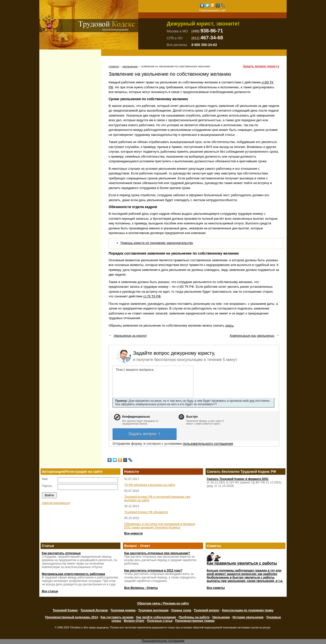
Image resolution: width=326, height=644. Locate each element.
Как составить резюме (117, 617)
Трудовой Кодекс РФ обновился (146, 512)
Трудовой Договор (94, 610)
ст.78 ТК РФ (152, 296)
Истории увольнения (248, 617)
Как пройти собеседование (156, 617)
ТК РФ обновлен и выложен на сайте (150, 485)
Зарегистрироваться (56, 503)
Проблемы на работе (194, 617)
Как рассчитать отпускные (61, 553)
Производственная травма (195, 621)
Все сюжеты (216, 588)
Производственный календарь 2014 (71, 617)
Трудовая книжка (123, 610)
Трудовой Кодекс (65, 610)
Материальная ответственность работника (73, 574)
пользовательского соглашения (208, 444)
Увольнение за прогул (130, 336)
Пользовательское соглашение (163, 641)
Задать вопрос (145, 434)
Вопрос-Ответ (134, 621)
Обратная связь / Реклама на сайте (163, 603)
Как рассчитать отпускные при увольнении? (157, 553)
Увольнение (130, 67)
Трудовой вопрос (207, 610)
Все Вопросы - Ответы (141, 588)
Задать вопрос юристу (261, 66)
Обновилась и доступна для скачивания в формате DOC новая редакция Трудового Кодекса (160, 526)
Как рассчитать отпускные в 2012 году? (153, 571)
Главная (114, 67)
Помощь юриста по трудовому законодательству (157, 243)
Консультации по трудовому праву (248, 610)
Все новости (133, 533)
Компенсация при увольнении (252, 336)
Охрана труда (181, 610)
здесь (230, 325)
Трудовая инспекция (153, 610)
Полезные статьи (160, 621)
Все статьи (50, 591)
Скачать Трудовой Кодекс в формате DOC (238, 479)
